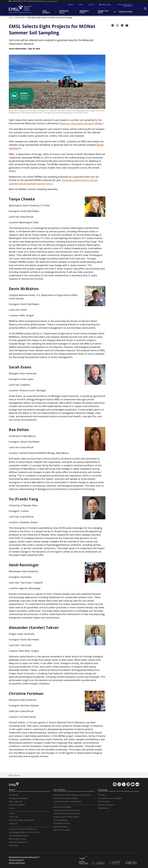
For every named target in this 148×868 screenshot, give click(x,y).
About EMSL (14, 795)
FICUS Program (104, 802)
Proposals (103, 790)
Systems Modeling (60, 827)
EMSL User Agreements (18, 842)
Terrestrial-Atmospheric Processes (67, 814)
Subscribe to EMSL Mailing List (21, 820)
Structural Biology (60, 820)
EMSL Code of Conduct (18, 839)
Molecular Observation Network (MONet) (82, 123)
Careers (12, 814)
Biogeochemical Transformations (66, 817)
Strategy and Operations (18, 798)
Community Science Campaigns (110, 798)
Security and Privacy (17, 863)
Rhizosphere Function (62, 823)
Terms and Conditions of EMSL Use (22, 829)
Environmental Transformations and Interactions (72, 795)
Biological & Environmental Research (23, 857)
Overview (101, 795)
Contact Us (13, 824)
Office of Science (16, 860)
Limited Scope (103, 808)
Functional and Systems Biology (66, 798)
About (12, 790)
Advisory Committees (17, 805)
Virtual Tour (14, 817)
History (12, 808)
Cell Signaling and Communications (67, 810)
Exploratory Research (106, 805)
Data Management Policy (18, 836)
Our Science (59, 790)
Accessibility (13, 845)
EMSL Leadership (16, 802)
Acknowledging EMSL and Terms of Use (24, 832)
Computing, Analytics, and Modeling (67, 802)
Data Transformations (62, 830)
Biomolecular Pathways (62, 807)
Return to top (14, 775)
